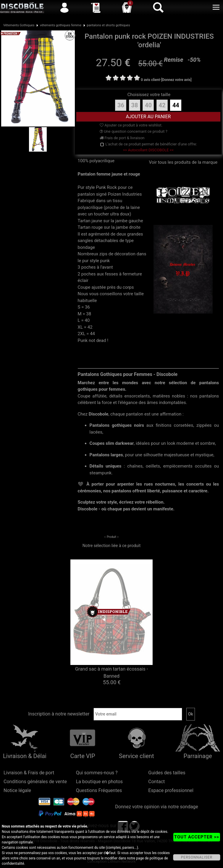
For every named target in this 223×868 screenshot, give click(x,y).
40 (148, 105)
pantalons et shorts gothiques (109, 25)
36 (121, 105)
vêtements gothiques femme (61, 25)
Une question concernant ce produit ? (134, 131)
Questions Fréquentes (99, 790)
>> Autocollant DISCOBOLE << (148, 150)
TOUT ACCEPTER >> (197, 837)
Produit (112, 537)
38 (134, 105)
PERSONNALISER (197, 857)
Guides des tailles (167, 773)
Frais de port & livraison (122, 138)
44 (176, 105)
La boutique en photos (99, 782)
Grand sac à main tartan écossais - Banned (112, 673)
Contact (156, 782)
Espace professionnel (171, 790)
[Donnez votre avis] (176, 80)
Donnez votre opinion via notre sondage (157, 807)
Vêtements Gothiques (19, 25)
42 (162, 105)
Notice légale (17, 790)
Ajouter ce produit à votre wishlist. (131, 125)
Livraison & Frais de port (29, 773)
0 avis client (150, 80)
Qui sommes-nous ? (97, 773)
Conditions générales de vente (35, 782)
